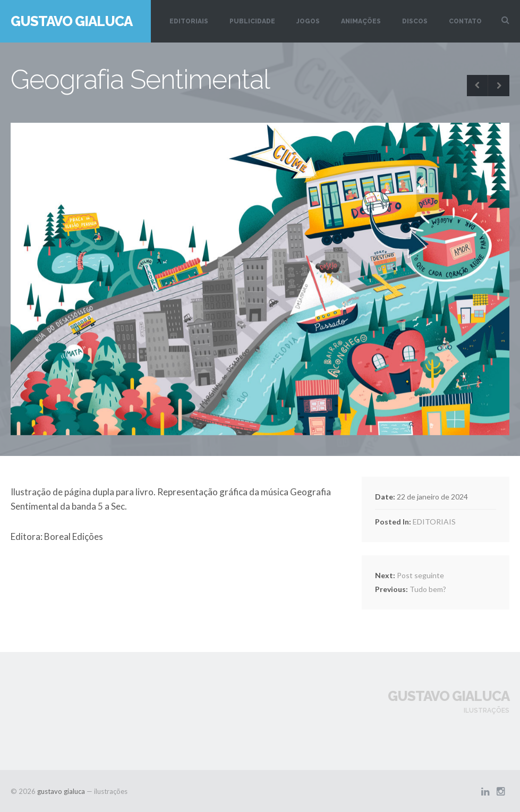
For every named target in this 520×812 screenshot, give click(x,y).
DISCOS (415, 21)
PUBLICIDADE (252, 21)
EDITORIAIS (189, 21)
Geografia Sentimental (140, 79)
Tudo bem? (411, 589)
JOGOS (308, 21)
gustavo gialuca (71, 21)
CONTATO (465, 21)
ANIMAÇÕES (361, 21)
